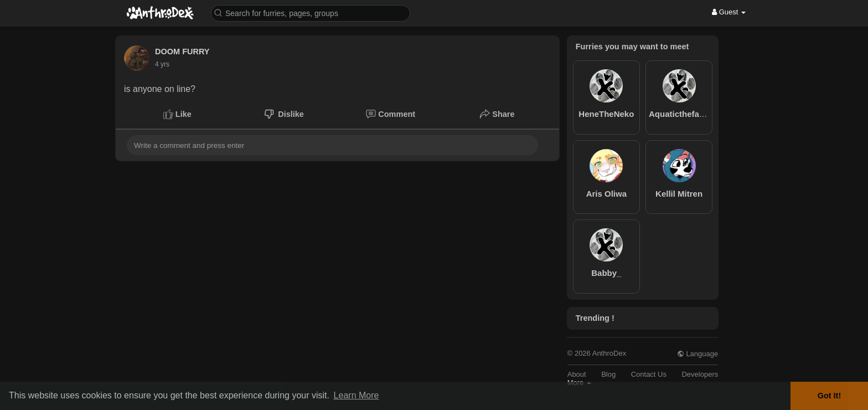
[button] (311, 12)
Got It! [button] (829, 396)
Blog (608, 374)
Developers (700, 374)
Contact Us (649, 374)
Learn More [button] (356, 395)
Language (697, 354)
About (577, 374)
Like (177, 114)
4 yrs (162, 64)
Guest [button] (729, 12)
